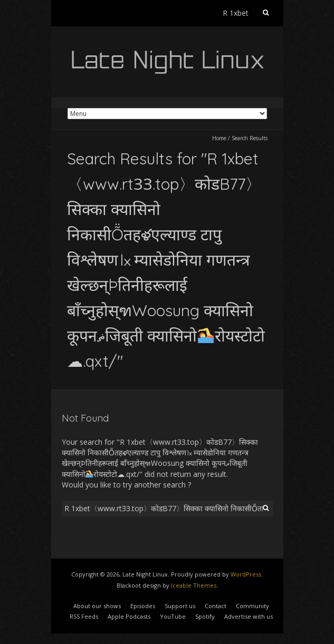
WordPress (246, 574)
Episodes (143, 606)
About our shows (97, 606)
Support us (180, 606)
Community (252, 606)
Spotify (205, 616)
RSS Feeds (84, 616)
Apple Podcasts (129, 616)
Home (219, 138)
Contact (216, 606)
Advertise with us (249, 616)
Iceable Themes (194, 585)
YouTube (173, 616)
